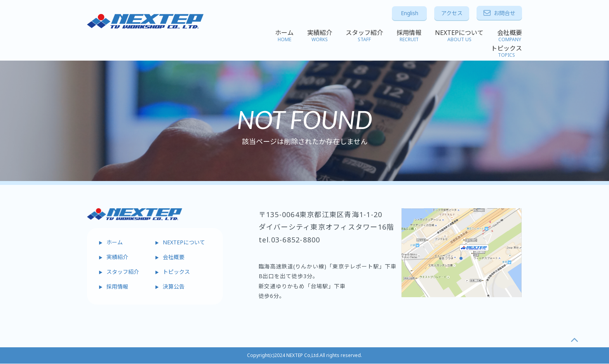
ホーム (284, 36)
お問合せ (499, 13)
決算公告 (174, 286)
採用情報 (409, 36)
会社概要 (510, 36)
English (410, 13)
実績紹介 (320, 36)
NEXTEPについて (459, 36)
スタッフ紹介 (364, 36)
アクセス (452, 13)
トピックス (506, 51)
